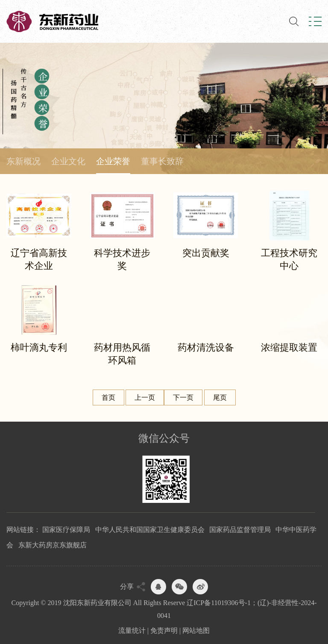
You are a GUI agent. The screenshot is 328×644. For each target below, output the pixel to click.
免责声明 (164, 631)
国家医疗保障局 (66, 530)
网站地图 (196, 631)
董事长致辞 (162, 161)
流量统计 (132, 631)
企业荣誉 (113, 161)
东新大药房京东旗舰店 (53, 545)
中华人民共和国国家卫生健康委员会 (150, 530)
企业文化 (68, 161)
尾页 (220, 397)
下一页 (183, 397)
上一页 (145, 397)
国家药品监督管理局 (240, 530)
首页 (108, 397)
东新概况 (23, 161)
